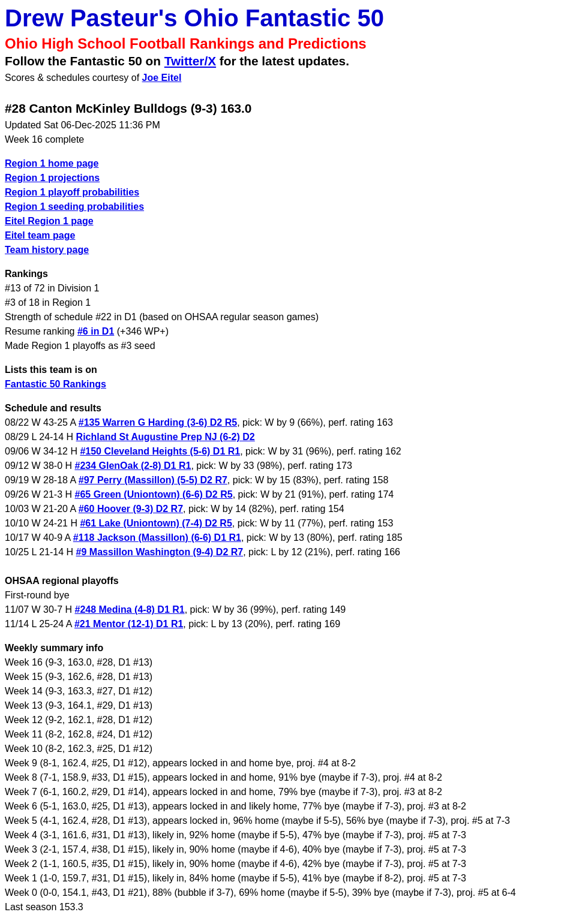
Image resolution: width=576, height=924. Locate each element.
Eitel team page (40, 235)
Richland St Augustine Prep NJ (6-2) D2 (166, 437)
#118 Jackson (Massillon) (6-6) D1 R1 (157, 538)
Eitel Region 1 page (49, 221)
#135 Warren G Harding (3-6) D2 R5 (158, 422)
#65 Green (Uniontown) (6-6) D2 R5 (154, 494)
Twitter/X (190, 61)
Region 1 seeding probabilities (74, 207)
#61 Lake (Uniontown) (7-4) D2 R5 (156, 523)
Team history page (47, 250)
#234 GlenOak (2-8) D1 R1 (133, 466)
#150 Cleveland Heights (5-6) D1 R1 (160, 451)
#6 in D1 (96, 331)
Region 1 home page (52, 163)
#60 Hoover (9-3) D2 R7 (131, 509)
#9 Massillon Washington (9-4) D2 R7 (160, 552)
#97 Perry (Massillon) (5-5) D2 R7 (153, 480)
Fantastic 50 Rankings (55, 384)
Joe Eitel (162, 78)
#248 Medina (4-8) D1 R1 (130, 610)
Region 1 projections (52, 178)
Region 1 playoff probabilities (72, 192)
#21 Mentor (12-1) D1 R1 (129, 624)
